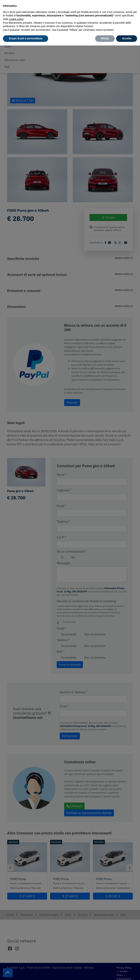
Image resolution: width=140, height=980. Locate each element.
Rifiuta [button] (105, 38)
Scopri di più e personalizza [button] (26, 38)
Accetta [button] (127, 38)
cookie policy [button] (16, 19)
